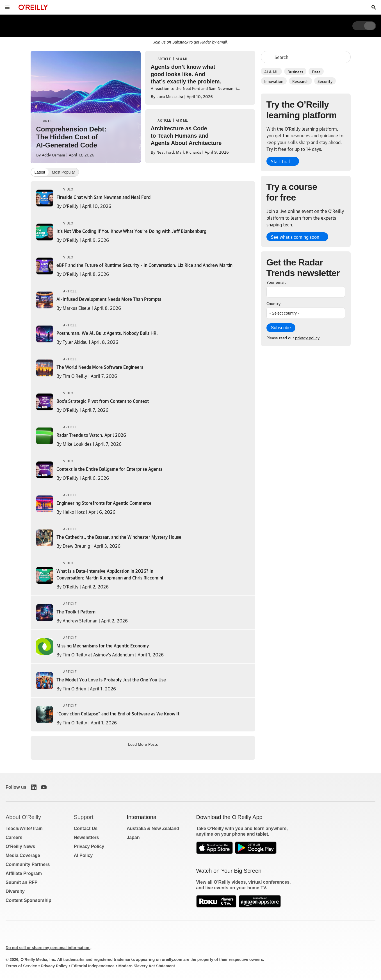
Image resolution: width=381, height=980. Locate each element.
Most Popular (63, 172)
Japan (133, 837)
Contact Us (86, 828)
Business (295, 71)
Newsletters (86, 837)
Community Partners (28, 864)
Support (84, 817)
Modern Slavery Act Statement (147, 966)
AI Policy (83, 855)
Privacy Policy (89, 846)
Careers (14, 837)
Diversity (15, 891)
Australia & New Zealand (153, 828)
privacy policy (307, 337)
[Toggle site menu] (7, 7)
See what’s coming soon (295, 237)
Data (316, 71)
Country (273, 303)
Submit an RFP (22, 882)
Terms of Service (21, 966)
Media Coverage (23, 855)
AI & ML (271, 71)
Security (325, 81)
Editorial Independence (93, 966)
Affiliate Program (24, 873)
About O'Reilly (23, 817)
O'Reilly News (20, 846)
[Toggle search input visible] (374, 7)
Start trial (280, 161)
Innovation (274, 81)
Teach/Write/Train (24, 828)
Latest (40, 172)
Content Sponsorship (28, 900)
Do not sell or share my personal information (48, 948)
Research (300, 81)
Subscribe (281, 328)
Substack (180, 42)
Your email (276, 282)
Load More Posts (143, 744)
